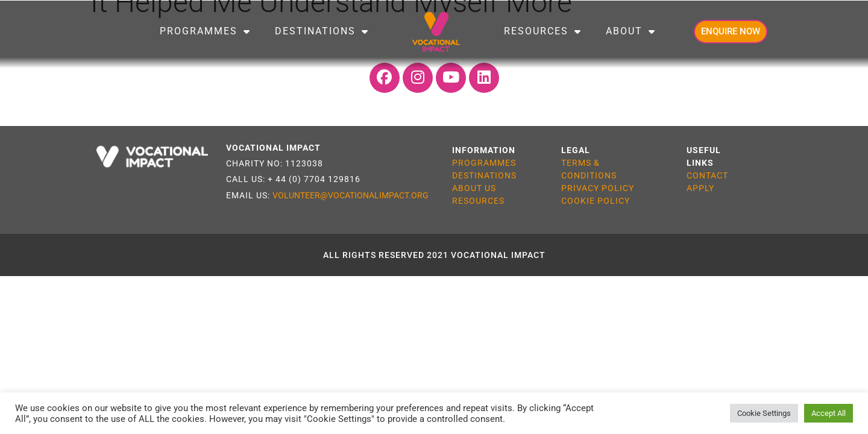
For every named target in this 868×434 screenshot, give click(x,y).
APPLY (700, 188)
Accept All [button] (829, 413)
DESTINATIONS (484, 175)
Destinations (322, 31)
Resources (543, 31)
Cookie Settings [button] (764, 413)
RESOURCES (478, 201)
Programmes (205, 31)
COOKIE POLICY (596, 201)
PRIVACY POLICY (598, 188)
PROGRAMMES (484, 163)
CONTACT (707, 175)
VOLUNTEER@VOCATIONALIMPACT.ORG (351, 195)
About (631, 31)
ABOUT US (474, 188)
